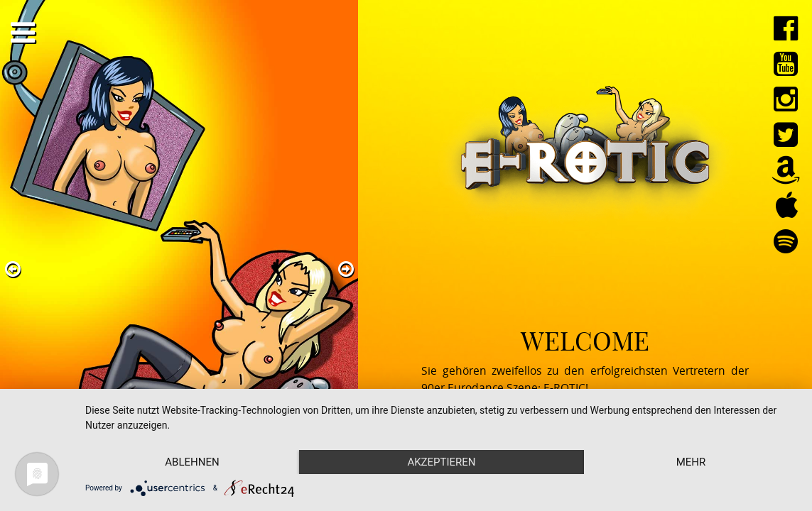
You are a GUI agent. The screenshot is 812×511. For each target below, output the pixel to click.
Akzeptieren (441, 462)
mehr (691, 462)
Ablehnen (192, 462)
